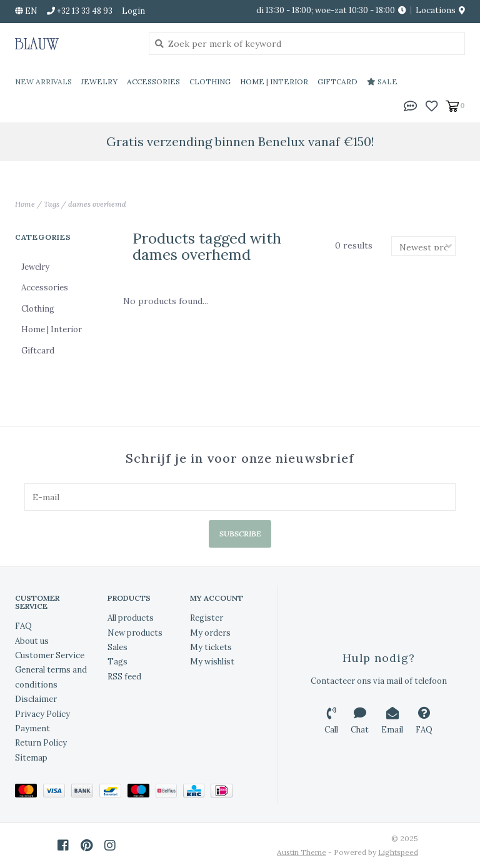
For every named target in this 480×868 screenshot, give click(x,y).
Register (207, 618)
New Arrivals (43, 81)
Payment (32, 728)
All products (131, 618)
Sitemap (31, 758)
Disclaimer (36, 699)
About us (32, 641)
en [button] (26, 11)
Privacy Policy (42, 714)
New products (135, 633)
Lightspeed (398, 852)
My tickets (211, 647)
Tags (52, 204)
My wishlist (212, 662)
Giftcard (337, 81)
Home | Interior (274, 81)
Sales (117, 647)
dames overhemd (97, 204)
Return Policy (41, 743)
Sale (382, 81)
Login (133, 11)
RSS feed (124, 677)
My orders (210, 633)
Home (25, 204)
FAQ (23, 626)
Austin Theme (302, 852)
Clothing (210, 81)
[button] (411, 105)
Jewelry (99, 81)
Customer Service (50, 655)
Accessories (153, 81)
